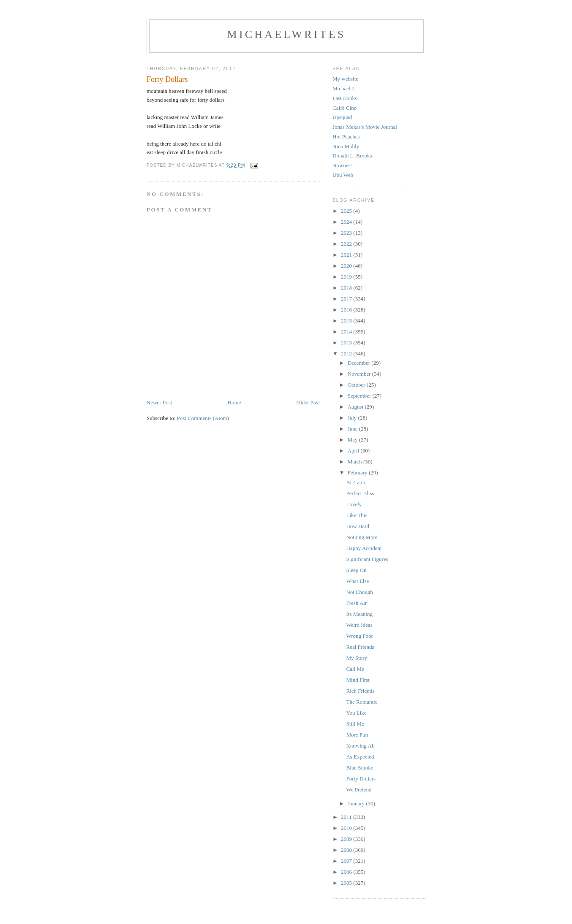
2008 (347, 850)
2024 (347, 222)
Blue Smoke (360, 768)
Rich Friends (360, 691)
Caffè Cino (345, 108)
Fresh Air (356, 603)
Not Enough (359, 592)
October (357, 385)
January (357, 803)
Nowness (343, 165)
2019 (347, 277)
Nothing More (362, 537)
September (360, 396)
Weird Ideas (359, 625)
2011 (347, 817)
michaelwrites (287, 34)
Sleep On (356, 570)
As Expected (360, 757)
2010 (347, 828)
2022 (347, 244)
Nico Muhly (346, 146)
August (356, 407)
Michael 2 (343, 88)
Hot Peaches (346, 137)
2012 (347, 354)
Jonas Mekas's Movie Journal (365, 127)
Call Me (355, 669)
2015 (347, 321)
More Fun (357, 735)
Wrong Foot (359, 636)
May (353, 440)
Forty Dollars (361, 779)
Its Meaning (359, 614)
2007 (347, 861)
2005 (347, 883)
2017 (347, 299)
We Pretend (359, 790)
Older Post (308, 402)
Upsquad (342, 117)
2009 (347, 839)
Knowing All (360, 746)
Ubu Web (343, 175)
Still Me (355, 724)
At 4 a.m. (356, 482)
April (354, 451)
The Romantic (362, 702)
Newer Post (159, 402)
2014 (347, 332)
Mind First (358, 680)
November (360, 374)
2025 (347, 211)
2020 (347, 266)
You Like (356, 713)
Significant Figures (367, 559)
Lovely (354, 504)
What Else (357, 581)
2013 (347, 343)
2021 (347, 255)
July (353, 418)
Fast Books (345, 98)
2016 (347, 310)
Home (234, 402)
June (353, 429)
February (358, 473)
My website (345, 79)
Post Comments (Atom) (203, 418)
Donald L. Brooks (352, 156)
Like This (357, 515)
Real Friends (360, 647)
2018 (347, 288)
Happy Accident (364, 548)
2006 (347, 872)
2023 (347, 233)
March (355, 462)
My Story (356, 658)
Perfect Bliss (360, 493)
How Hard (358, 526)
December (360, 363)
